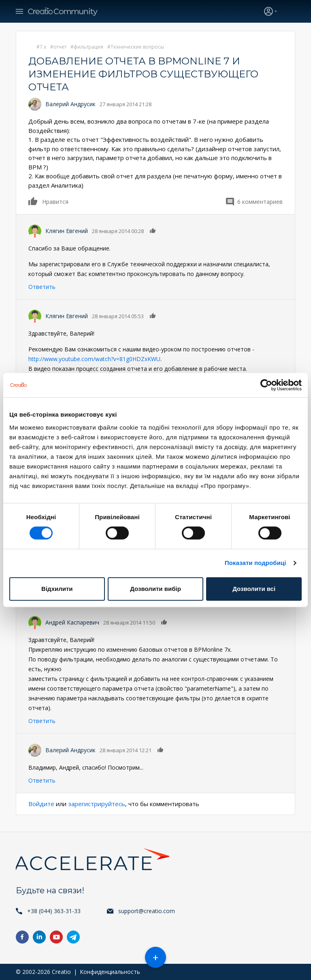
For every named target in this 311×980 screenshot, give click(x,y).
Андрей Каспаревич (72, 622)
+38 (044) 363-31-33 (54, 911)
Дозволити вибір (155, 589)
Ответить (42, 287)
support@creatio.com (147, 911)
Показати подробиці (256, 563)
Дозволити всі (254, 589)
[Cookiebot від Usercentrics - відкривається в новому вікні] (266, 385)
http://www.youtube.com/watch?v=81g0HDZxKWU (94, 359)
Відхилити (57, 589)
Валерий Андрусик (70, 104)
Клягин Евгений (67, 231)
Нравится (33, 201)
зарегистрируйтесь (97, 804)
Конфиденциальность (110, 972)
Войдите (41, 804)
